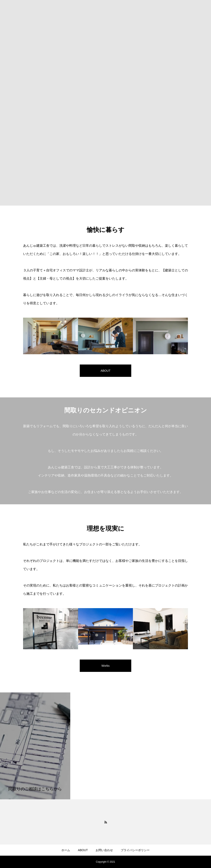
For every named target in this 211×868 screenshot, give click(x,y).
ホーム (66, 850)
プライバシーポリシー (135, 850)
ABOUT (83, 850)
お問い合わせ (104, 850)
